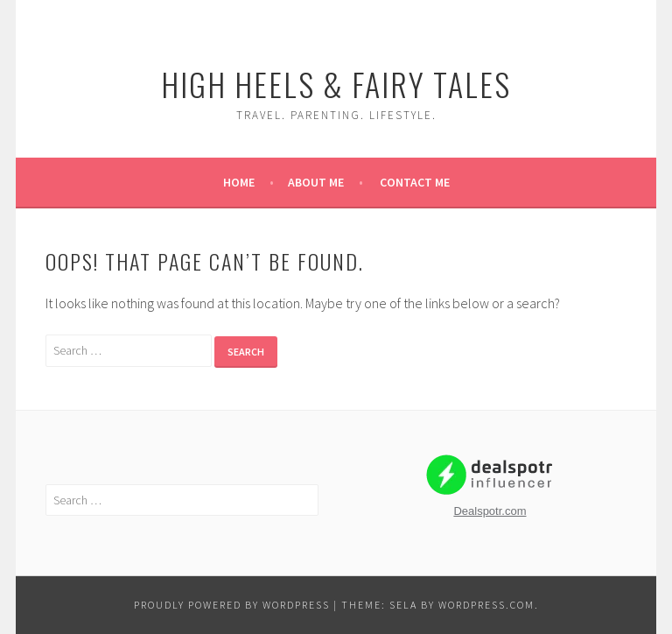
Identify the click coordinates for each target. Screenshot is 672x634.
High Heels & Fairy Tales (336, 84)
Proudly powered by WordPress (232, 605)
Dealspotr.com (490, 511)
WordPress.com (486, 605)
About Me (316, 182)
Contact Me (415, 182)
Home (239, 182)
